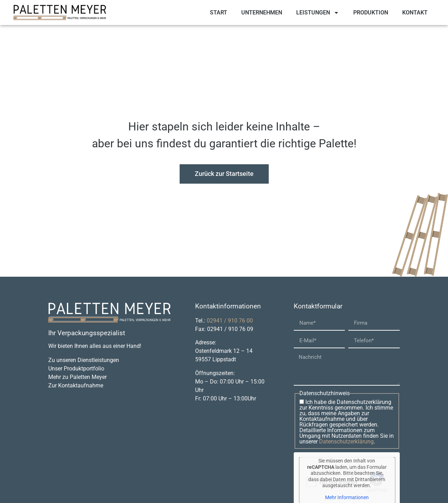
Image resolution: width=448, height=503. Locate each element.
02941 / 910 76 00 (230, 321)
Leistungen (318, 13)
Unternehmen (262, 13)
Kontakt (415, 13)
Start (219, 13)
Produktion (371, 13)
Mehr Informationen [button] (347, 497)
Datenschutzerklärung (346, 441)
